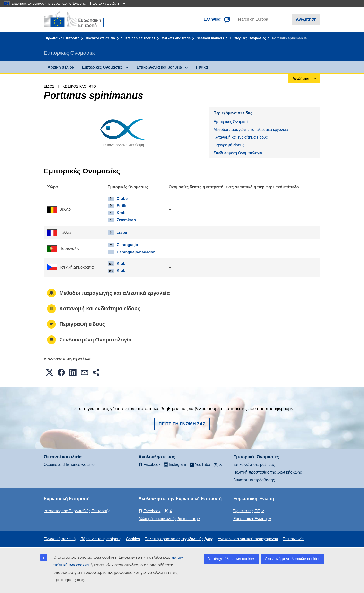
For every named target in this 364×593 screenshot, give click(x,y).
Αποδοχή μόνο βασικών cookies (293, 559)
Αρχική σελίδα (61, 67)
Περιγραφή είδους (229, 145)
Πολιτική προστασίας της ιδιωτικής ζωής (268, 472)
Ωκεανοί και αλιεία (100, 38)
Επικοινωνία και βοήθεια (159, 67)
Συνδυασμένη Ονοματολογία (238, 153)
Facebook (149, 511)
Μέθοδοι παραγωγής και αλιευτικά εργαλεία (251, 130)
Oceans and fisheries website (69, 464)
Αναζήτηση (306, 19)
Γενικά (202, 67)
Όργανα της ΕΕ (247, 511)
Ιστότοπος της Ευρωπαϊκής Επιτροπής (77, 511)
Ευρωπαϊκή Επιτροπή (62, 38)
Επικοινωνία (293, 539)
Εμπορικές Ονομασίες (248, 38)
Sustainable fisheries (138, 38)
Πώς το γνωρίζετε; (108, 3)
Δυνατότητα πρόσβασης (254, 480)
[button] (50, 372)
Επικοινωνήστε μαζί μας (254, 464)
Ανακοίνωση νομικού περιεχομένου (248, 539)
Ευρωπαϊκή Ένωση (250, 519)
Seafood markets (210, 38)
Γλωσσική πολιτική (60, 539)
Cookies (133, 539)
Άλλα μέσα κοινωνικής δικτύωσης (167, 519)
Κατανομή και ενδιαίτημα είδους (240, 137)
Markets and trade (176, 38)
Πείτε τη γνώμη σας (182, 424)
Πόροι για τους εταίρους (101, 539)
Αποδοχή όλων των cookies (231, 559)
